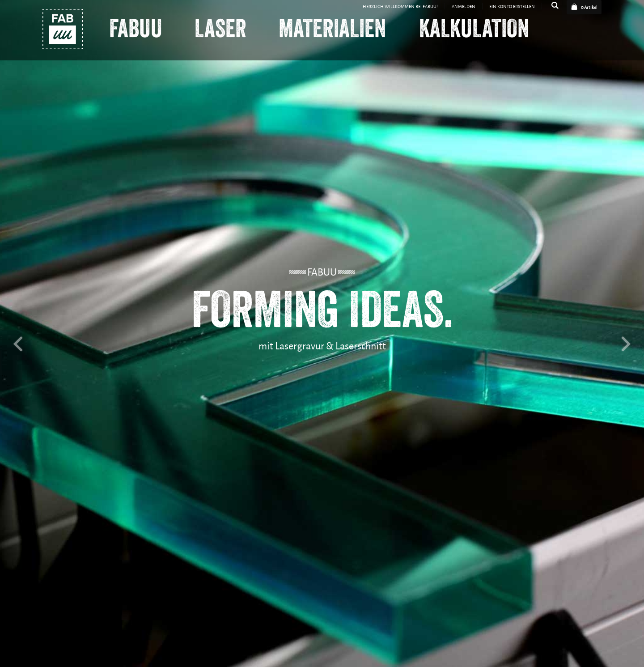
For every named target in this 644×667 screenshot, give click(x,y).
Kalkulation (474, 30)
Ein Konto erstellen (512, 6)
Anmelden (464, 6)
